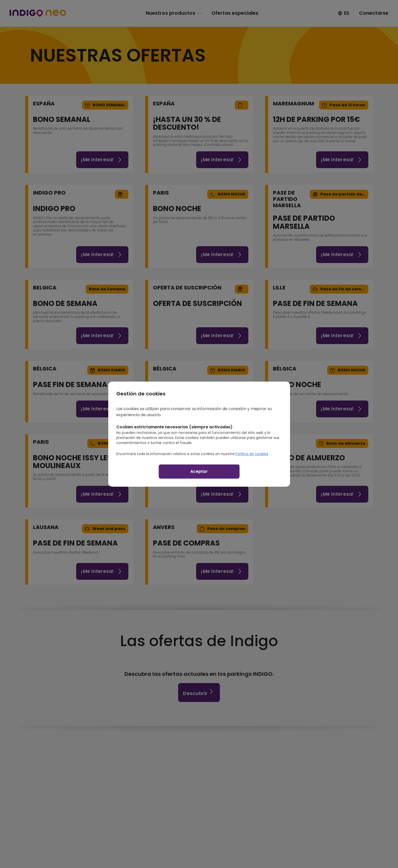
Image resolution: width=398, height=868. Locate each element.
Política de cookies (262, 458)
